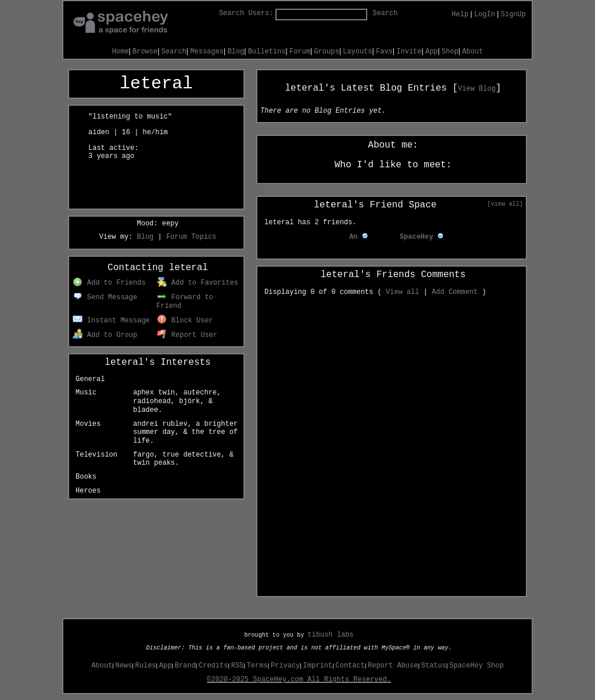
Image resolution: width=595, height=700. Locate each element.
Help (460, 15)
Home (121, 52)
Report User (187, 335)
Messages (207, 52)
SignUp (513, 15)
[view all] (505, 204)
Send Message (105, 297)
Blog (236, 52)
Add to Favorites (198, 283)
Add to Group (105, 335)
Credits (213, 666)
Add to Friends (109, 283)
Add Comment (455, 292)
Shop (450, 52)
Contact (350, 666)
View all (403, 292)
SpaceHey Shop (476, 666)
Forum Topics (191, 237)
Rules (146, 666)
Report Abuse (393, 666)
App (432, 52)
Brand (185, 666)
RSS (238, 666)
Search (385, 13)
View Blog (477, 89)
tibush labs (330, 635)
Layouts (357, 52)
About (472, 52)
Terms (257, 666)
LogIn (485, 15)
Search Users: (246, 13)
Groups (326, 52)
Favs (384, 52)
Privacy (285, 666)
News (123, 666)
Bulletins (267, 52)
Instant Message (111, 321)
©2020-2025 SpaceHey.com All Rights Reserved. (299, 680)
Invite (409, 52)
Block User (185, 321)
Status (434, 666)
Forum (300, 52)
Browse (145, 52)
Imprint (318, 666)
